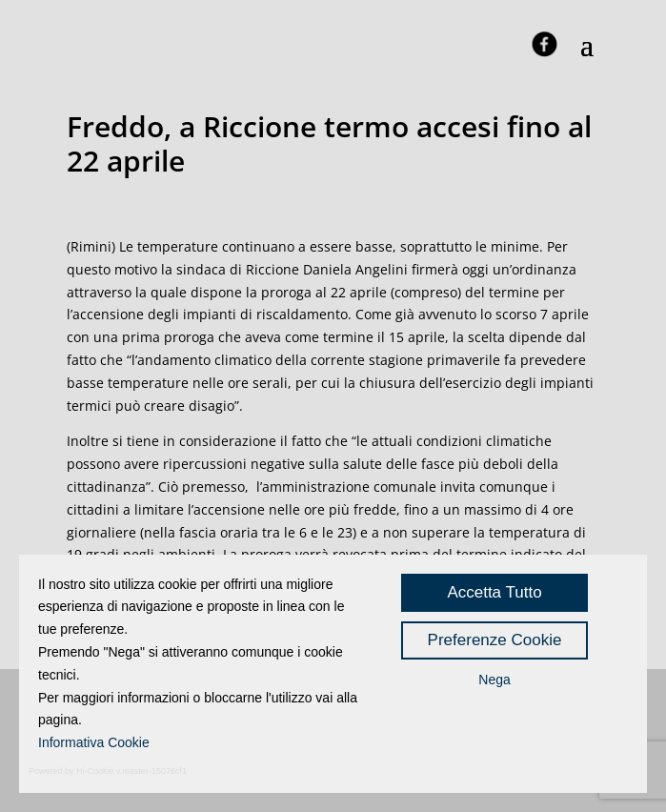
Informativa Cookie (94, 742)
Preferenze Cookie (495, 640)
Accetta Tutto (494, 592)
